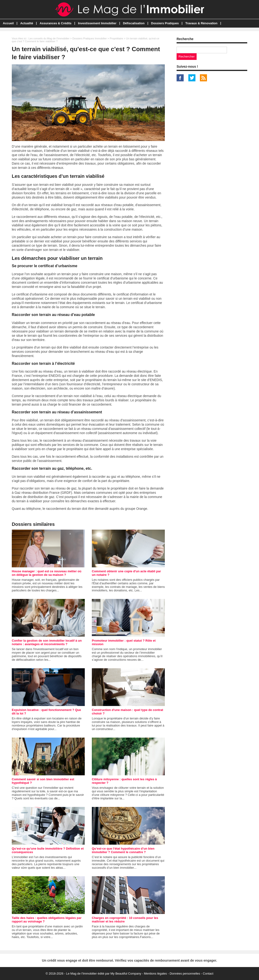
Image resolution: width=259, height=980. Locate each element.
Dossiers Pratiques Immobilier (89, 38)
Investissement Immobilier (97, 23)
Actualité (27, 23)
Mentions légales (155, 974)
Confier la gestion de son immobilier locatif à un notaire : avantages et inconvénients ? (47, 642)
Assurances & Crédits (55, 23)
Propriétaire (116, 38)
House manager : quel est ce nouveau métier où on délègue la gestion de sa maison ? (47, 573)
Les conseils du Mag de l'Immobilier (49, 38)
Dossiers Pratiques (165, 23)
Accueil (8, 23)
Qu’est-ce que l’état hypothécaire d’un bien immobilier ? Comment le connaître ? (123, 850)
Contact (208, 974)
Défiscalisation (134, 23)
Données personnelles (185, 974)
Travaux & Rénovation (201, 23)
